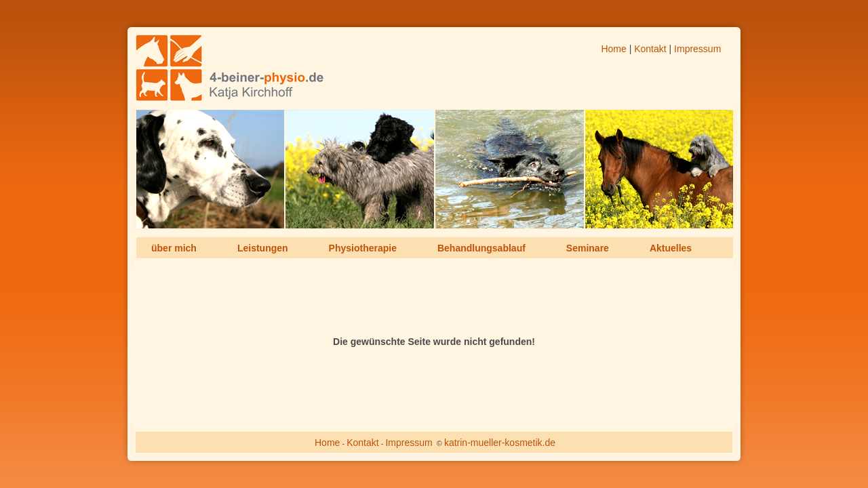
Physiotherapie (363, 248)
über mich (174, 248)
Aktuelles (671, 248)
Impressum (697, 49)
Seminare (588, 248)
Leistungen (263, 248)
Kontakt (650, 49)
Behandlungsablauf (481, 248)
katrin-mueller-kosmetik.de (500, 443)
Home (613, 49)
